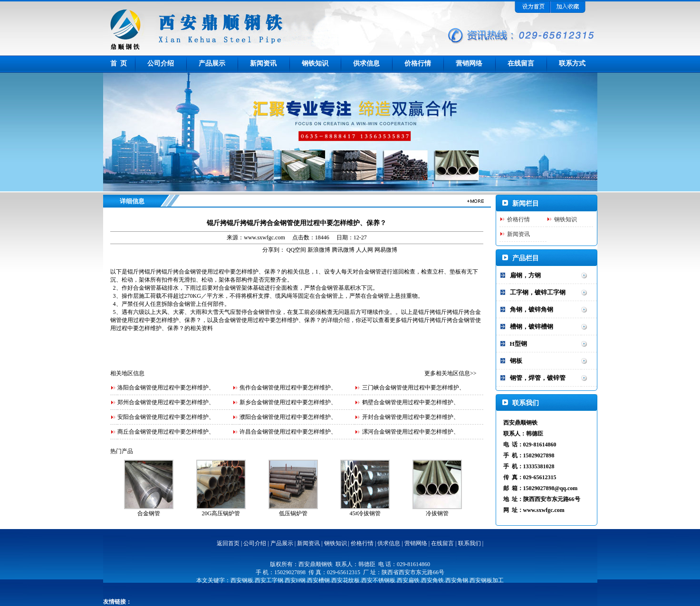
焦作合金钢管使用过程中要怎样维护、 (288, 388)
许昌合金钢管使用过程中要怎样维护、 (288, 432)
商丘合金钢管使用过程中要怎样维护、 (166, 432)
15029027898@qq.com (551, 488)
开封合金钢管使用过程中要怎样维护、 (411, 417)
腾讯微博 (343, 250)
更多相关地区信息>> (451, 373)
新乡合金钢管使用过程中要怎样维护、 (288, 402)
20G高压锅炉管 (221, 513)
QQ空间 (296, 250)
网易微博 (386, 250)
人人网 (364, 250)
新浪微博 (319, 250)
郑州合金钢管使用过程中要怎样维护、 (166, 402)
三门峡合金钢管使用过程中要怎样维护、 (413, 388)
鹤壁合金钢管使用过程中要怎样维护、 (411, 402)
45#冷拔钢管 (365, 513)
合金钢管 (149, 513)
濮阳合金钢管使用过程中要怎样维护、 (288, 417)
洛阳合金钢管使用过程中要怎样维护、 (166, 388)
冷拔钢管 (437, 513)
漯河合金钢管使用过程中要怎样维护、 (411, 432)
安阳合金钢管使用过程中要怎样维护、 (166, 417)
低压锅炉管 (293, 513)
